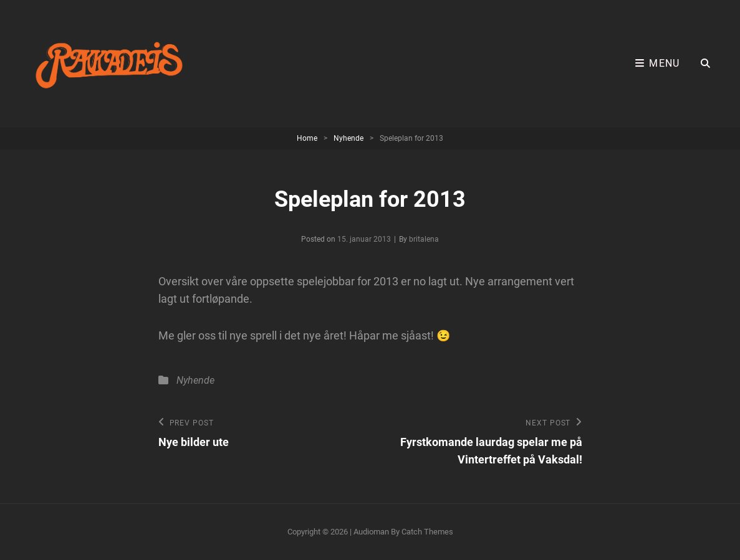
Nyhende (348, 138)
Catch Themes (427, 532)
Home (307, 138)
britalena (424, 239)
